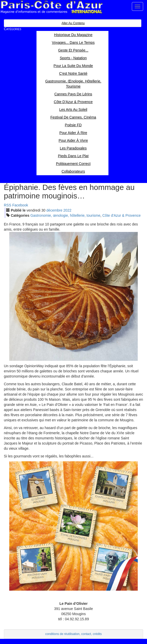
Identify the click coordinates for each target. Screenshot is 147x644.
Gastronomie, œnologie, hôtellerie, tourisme (65, 215)
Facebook (20, 205)
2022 (67, 210)
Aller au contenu (73, 23)
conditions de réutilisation (62, 634)
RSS (8, 205)
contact (86, 634)
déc (54, 210)
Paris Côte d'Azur (51, 7)
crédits (97, 634)
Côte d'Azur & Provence (121, 215)
